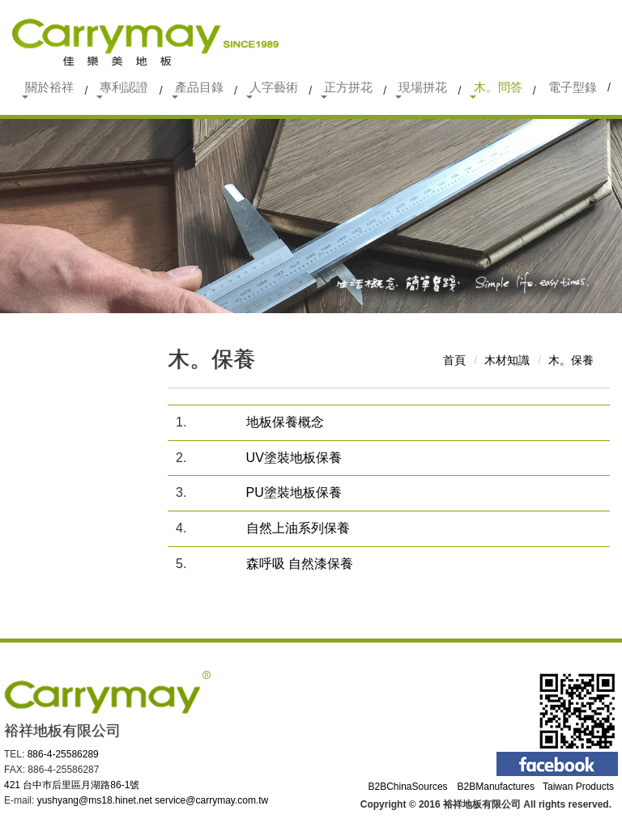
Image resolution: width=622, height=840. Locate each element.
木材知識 (507, 360)
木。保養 (571, 360)
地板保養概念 (285, 422)
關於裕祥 (48, 89)
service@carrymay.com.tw (211, 800)
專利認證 (122, 89)
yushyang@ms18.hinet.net (95, 800)
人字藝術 (272, 89)
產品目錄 (198, 89)
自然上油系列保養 (298, 528)
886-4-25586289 (63, 754)
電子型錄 (573, 87)
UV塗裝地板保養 (294, 458)
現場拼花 (421, 89)
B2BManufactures (496, 787)
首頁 (454, 360)
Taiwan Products (578, 787)
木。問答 (496, 89)
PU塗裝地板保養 (294, 492)
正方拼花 (347, 89)
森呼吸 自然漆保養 (300, 564)
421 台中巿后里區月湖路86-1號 (72, 785)
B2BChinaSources (408, 787)
